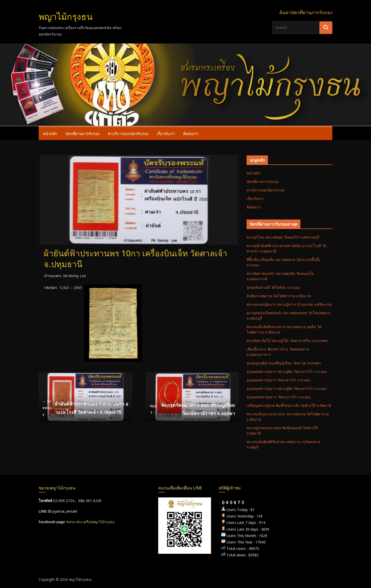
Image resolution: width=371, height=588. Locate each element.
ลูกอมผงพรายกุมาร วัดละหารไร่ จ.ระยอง (278, 380)
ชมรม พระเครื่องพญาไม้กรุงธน (90, 522)
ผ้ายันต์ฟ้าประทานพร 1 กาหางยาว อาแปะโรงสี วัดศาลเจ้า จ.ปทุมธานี (85, 408)
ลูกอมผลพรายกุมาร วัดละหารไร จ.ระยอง (279, 397)
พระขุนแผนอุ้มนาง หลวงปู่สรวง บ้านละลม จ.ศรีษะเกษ (289, 304)
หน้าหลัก (50, 134)
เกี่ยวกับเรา (166, 134)
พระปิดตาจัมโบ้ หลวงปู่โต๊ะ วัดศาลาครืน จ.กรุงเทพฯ (287, 341)
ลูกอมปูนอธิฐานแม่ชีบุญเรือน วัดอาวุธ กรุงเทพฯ (284, 363)
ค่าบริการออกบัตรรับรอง (128, 134)
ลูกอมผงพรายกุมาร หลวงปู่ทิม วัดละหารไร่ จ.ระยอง (287, 371)
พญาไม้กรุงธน (66, 17)
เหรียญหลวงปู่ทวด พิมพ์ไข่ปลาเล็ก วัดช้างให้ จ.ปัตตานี (289, 405)
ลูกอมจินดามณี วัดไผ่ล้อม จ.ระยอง (273, 287)
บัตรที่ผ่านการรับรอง (82, 134)
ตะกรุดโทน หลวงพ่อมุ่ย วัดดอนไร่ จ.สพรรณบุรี (283, 237)
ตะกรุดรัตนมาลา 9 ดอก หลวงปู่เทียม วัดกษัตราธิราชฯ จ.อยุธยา (192, 409)
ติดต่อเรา (191, 134)
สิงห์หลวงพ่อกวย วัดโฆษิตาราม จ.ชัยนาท (279, 296)
